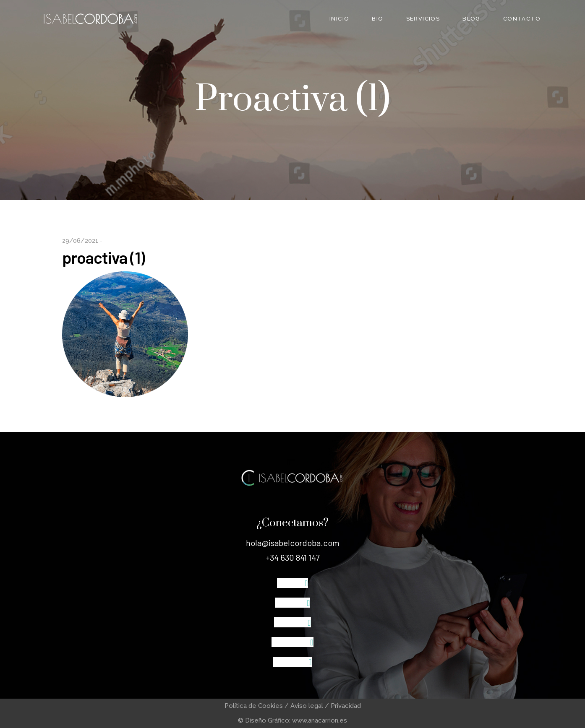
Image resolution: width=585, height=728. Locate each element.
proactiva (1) (103, 257)
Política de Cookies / (257, 706)
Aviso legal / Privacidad (326, 706)
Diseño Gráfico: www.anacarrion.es (296, 720)
